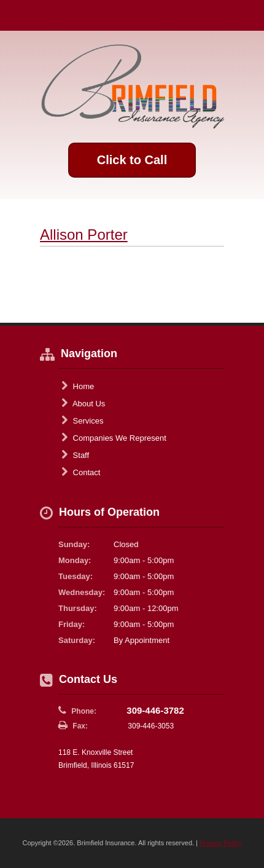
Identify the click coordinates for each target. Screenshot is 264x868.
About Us (83, 403)
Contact (81, 472)
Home (78, 386)
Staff (75, 455)
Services (82, 420)
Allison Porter (84, 235)
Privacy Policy (220, 843)
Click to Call (132, 160)
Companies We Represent (114, 438)
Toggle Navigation (244, 15)
